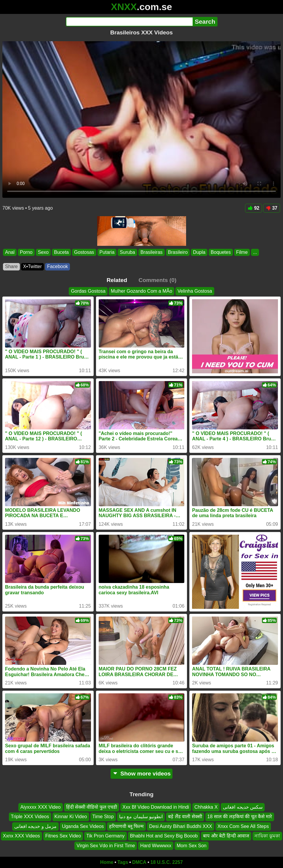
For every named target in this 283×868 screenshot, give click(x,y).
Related (117, 280)
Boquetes (221, 252)
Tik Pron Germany (105, 836)
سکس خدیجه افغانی (243, 807)
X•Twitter (32, 266)
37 (272, 208)
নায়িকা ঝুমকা (267, 836)
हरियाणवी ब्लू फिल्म (126, 826)
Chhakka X (206, 807)
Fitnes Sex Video (63, 836)
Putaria (107, 252)
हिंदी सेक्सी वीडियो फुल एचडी (92, 807)
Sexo (43, 252)
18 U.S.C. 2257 (167, 862)
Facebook (57, 266)
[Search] (129, 22)
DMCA (139, 862)
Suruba (127, 252)
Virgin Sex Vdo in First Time (106, 846)
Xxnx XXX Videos (21, 836)
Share (11, 266)
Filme (242, 252)
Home (107, 862)
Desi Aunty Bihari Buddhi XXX (181, 826)
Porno (26, 252)
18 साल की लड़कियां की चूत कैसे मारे (240, 817)
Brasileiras (152, 252)
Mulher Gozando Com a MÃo (141, 291)
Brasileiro (178, 252)
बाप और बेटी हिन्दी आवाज (226, 836)
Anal (10, 252)
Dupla (199, 252)
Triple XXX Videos (30, 817)
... (255, 252)
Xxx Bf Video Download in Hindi (156, 807)
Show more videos (141, 774)
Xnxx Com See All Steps (243, 826)
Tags (123, 862)
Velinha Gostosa (195, 291)
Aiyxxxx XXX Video (41, 807)
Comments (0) (157, 280)
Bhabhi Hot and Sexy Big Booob (164, 836)
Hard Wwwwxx (156, 846)
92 (254, 208)
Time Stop (103, 817)
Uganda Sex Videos (83, 826)
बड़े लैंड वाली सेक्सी (185, 817)
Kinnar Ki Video (71, 817)
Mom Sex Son (191, 846)
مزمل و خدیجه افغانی (35, 826)
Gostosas (84, 252)
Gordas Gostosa (88, 291)
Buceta (61, 252)
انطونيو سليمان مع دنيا (141, 817)
